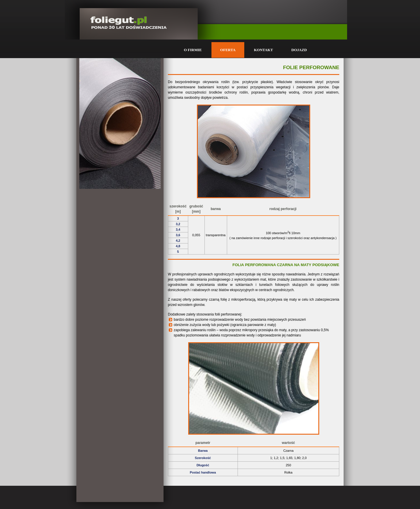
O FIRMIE (193, 50)
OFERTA (228, 50)
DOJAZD (299, 50)
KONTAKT (263, 50)
